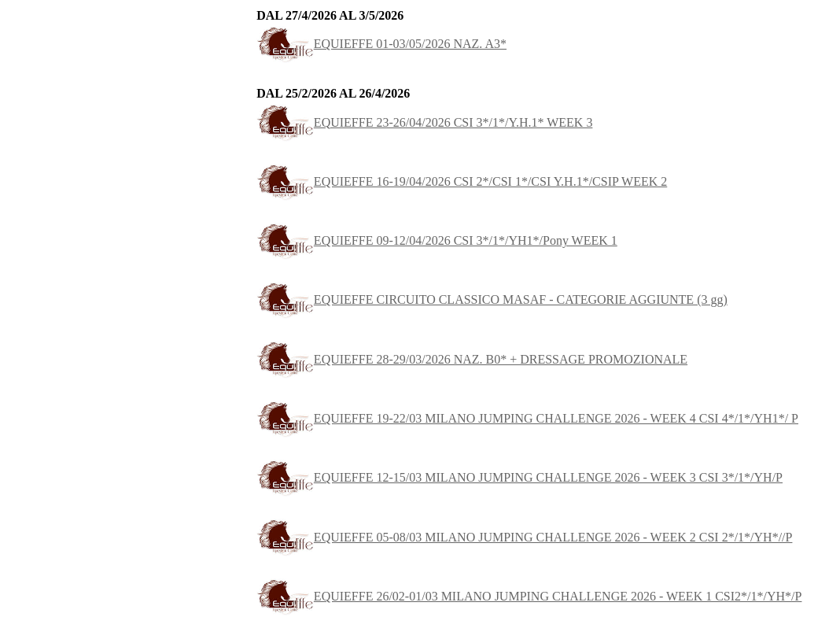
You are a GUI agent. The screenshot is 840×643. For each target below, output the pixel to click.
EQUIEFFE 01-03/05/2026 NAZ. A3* (381, 44)
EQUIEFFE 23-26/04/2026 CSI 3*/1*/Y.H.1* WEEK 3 (424, 122)
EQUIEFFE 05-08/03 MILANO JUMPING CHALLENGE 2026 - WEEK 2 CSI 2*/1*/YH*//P (524, 537)
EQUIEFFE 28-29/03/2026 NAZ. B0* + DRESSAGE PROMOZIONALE (472, 359)
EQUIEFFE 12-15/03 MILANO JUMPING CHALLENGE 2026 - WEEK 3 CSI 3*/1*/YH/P (519, 477)
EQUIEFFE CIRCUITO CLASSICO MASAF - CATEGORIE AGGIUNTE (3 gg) (492, 299)
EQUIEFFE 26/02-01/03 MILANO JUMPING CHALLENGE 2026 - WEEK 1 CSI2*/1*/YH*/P (529, 596)
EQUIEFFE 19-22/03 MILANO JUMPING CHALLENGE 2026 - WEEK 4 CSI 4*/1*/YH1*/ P (527, 418)
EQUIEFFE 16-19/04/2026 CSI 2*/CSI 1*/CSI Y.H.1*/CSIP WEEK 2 (462, 181)
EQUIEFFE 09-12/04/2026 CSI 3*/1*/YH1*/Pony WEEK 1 (437, 240)
